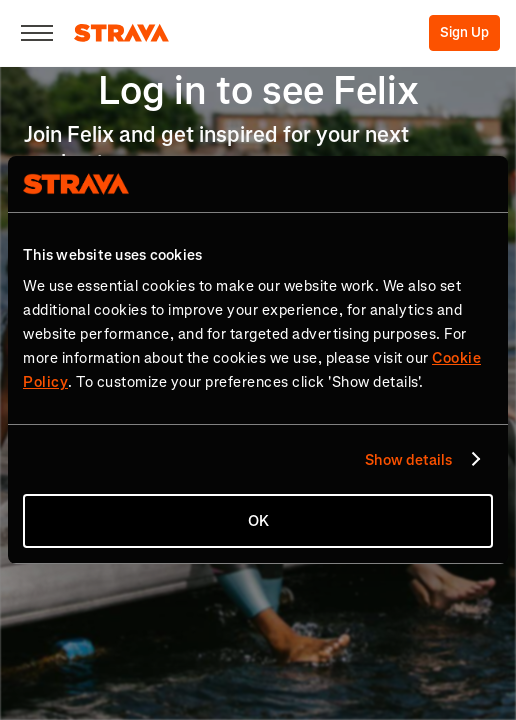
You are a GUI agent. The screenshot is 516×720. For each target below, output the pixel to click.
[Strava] (121, 33)
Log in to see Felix (258, 90)
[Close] (37, 33)
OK (258, 521)
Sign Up (464, 32)
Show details (408, 460)
